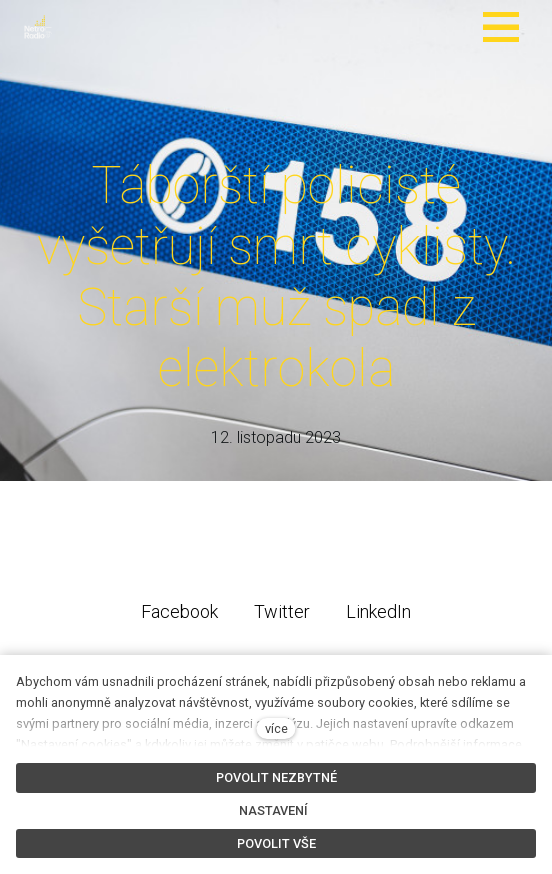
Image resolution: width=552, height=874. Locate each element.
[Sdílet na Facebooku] (179, 610)
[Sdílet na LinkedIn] (378, 610)
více (276, 728)
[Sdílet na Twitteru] (282, 610)
